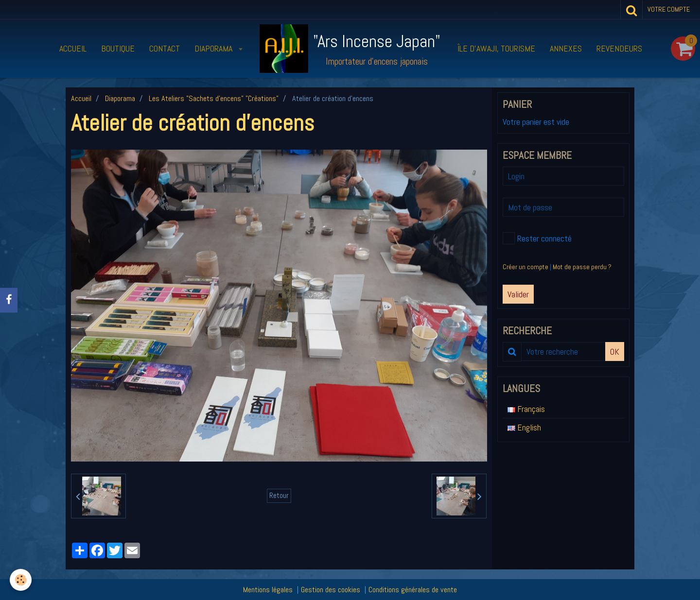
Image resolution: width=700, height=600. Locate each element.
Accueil (73, 48)
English (524, 427)
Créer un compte (525, 267)
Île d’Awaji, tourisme (496, 48)
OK (615, 351)
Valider (518, 294)
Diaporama (214, 48)
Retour (279, 496)
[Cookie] (21, 580)
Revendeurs (619, 48)
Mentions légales (268, 590)
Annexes (566, 48)
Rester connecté (537, 238)
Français (526, 409)
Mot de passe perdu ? (582, 267)
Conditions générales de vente (413, 590)
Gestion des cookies (331, 590)
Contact (165, 48)
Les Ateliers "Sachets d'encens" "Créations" (214, 98)
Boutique (118, 48)
